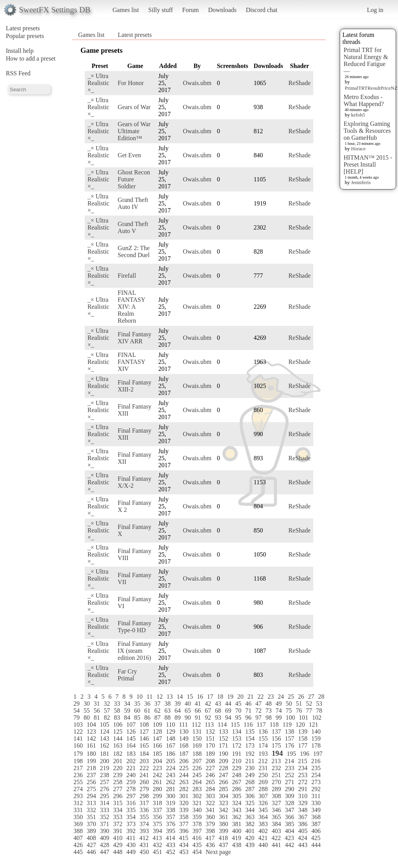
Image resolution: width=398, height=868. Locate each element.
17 (210, 697)
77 (309, 711)
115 (235, 724)
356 (157, 817)
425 (316, 838)
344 (250, 810)
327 (276, 803)
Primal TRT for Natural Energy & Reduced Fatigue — (366, 60)
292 (316, 789)
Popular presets (25, 36)
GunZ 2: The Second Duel (134, 251)
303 (210, 796)
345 (263, 810)
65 (188, 711)
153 (237, 738)
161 (91, 745)
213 (276, 761)
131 (197, 731)
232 (276, 768)
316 (131, 803)
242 (157, 775)
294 (91, 796)
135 (250, 731)
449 (131, 852)
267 (237, 782)
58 (117, 711)
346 (276, 810)
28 (321, 697)
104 (91, 724)
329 (303, 803)
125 (118, 731)
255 (78, 782)
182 (118, 754)
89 (178, 718)
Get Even (129, 155)
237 (91, 775)
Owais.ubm (197, 83)
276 (105, 789)
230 (250, 768)
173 (250, 745)
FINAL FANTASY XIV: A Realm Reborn (132, 307)
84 (127, 718)
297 (131, 796)
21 (250, 697)
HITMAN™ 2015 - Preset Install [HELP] (368, 164)
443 (303, 845)
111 (183, 724)
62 (157, 711)
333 (105, 810)
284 (210, 789)
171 (223, 745)
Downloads (222, 10)
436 (210, 845)
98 (269, 718)
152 (223, 738)
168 (184, 745)
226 (197, 768)
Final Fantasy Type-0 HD (135, 627)
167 (171, 745)
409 (105, 838)
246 (210, 775)
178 (316, 745)
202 (131, 761)
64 (178, 711)
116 (248, 724)
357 (171, 817)
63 (168, 711)
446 (91, 852)
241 (144, 775)
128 (157, 731)
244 (184, 775)
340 (197, 810)
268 (250, 782)
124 (105, 731)
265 (210, 782)
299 (157, 796)
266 (223, 782)
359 (197, 817)
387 (316, 824)
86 (147, 718)
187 (184, 754)
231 (263, 768)
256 (91, 782)
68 (218, 711)
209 (223, 761)
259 (131, 782)
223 (157, 768)
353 (118, 817)
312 (78, 803)
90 (188, 718)
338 (171, 810)
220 (118, 768)
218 (91, 768)
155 (263, 738)
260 (144, 782)
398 (210, 831)
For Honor (131, 83)
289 (276, 789)
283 (197, 789)
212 (263, 761)
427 (91, 845)
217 (78, 768)
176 (290, 745)
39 (178, 704)
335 (131, 810)
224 (171, 768)
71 (248, 711)
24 (281, 697)
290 (290, 789)
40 (188, 704)
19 (230, 697)
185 (157, 754)
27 (311, 697)
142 (91, 738)
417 (210, 838)
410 (118, 838)
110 (170, 724)
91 (198, 718)
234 (303, 768)
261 (157, 782)
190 (223, 754)
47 (258, 704)
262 (171, 782)
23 (271, 697)
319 (171, 803)
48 (269, 704)
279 (144, 789)
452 (171, 852)
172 (237, 745)
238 (105, 775)
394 (157, 831)
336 (144, 810)
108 (144, 724)
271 (290, 782)
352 (105, 817)
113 (209, 724)
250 (263, 775)
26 (301, 697)
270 (276, 782)
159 (316, 738)
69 (228, 711)
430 (131, 845)
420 (250, 838)
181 (105, 754)
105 (105, 724)
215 (302, 761)
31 (97, 704)
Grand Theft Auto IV (133, 203)
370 (91, 824)
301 (184, 796)
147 (157, 738)
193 (263, 754)
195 (292, 754)
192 (250, 754)
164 (131, 745)
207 (197, 761)
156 (276, 738)
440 (263, 845)
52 (309, 704)
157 (290, 738)
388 (78, 831)
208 (210, 761)
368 (316, 817)
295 (105, 796)
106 (118, 724)
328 (290, 803)
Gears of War (134, 107)
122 (78, 731)
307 (263, 796)
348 (303, 810)
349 (316, 810)
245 (197, 775)
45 (238, 704)
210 (237, 761)
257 (105, 782)
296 (118, 796)
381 (237, 824)
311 (316, 796)
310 (303, 796)
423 (289, 838)
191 (237, 754)
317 (144, 803)
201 (118, 761)
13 (169, 697)
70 (238, 711)
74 (279, 711)
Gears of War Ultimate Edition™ (134, 131)
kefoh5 (358, 115)
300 (171, 796)
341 (210, 810)
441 (276, 845)
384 (276, 824)
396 (184, 831)
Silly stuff (161, 10)
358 (184, 817)
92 (208, 718)
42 (208, 704)
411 (131, 838)
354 (131, 817)
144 (118, 738)
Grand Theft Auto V (133, 227)
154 (250, 738)
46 (248, 704)
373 (131, 824)
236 (78, 775)
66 (198, 711)
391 (118, 831)
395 (171, 831)
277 (118, 789)
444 (316, 845)
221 (131, 768)
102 (317, 718)
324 (237, 803)
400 (237, 831)
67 (208, 711)
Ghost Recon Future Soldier (134, 179)
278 (131, 789)
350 (78, 817)
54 (77, 711)
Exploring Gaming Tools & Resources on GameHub (367, 131)
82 (107, 718)
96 (248, 718)
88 (168, 718)
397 (197, 831)
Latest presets (23, 28)
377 (184, 824)
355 (144, 817)
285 (223, 789)
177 (303, 745)
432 (157, 845)
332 (91, 810)
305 (237, 796)
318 (157, 803)
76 (299, 711)
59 (127, 711)
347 (290, 810)
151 (210, 738)
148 (171, 738)
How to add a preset (31, 58)
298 (144, 796)
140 (316, 731)
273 (316, 782)
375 (157, 824)
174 (263, 745)
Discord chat (261, 10)
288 (263, 789)
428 (105, 845)
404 (290, 831)
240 (131, 775)
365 (276, 817)
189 (210, 754)
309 (290, 796)
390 (105, 831)
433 (171, 845)
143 (105, 738)
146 (144, 738)
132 (210, 731)
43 (218, 704)
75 (289, 711)
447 (105, 852)
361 (223, 817)
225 (184, 768)
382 (250, 824)
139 (303, 731)
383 (263, 824)
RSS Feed (18, 73)
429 (118, 845)
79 (77, 718)
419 (236, 838)
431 (144, 845)
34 (127, 704)
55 (87, 711)
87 (157, 718)
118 (274, 724)
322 (210, 803)
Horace (358, 149)
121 (313, 724)
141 (78, 738)
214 (289, 761)
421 (263, 838)
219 (105, 768)
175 (276, 745)
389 (91, 831)
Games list (126, 10)
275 (91, 789)
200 (105, 761)
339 (184, 810)
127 (144, 731)
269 (263, 782)
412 (144, 838)
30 (87, 704)
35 (137, 704)
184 (144, 754)
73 (269, 711)
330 (316, 803)
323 (223, 803)
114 (222, 724)
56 (97, 711)
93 (218, 718)
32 (107, 704)
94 (228, 718)
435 (197, 845)
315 (118, 803)
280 (157, 789)
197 (318, 754)
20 (240, 697)
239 (118, 775)
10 (140, 697)
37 (157, 704)
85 (137, 718)
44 (228, 704)
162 (105, 745)
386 (303, 824)
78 (319, 711)
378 (197, 824)
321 (197, 803)
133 (223, 731)
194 (277, 753)
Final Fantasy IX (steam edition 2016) (135, 651)
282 (184, 789)
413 (157, 838)
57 (107, 711)
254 (316, 775)
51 (299, 704)
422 (276, 838)
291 (303, 789)
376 (171, 824)
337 (157, 810)
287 (250, 789)
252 (290, 775)
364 (263, 817)
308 (276, 796)
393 (144, 831)
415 (183, 838)
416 (197, 838)
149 (184, 738)
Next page (218, 852)
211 (250, 761)
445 (78, 852)
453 (184, 852)
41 (198, 704)
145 (131, 738)
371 (105, 824)
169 (197, 745)
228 (223, 768)
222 (144, 768)
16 (200, 697)
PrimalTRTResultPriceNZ (371, 88)
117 (261, 724)
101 (304, 718)
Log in (375, 10)
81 (97, 718)
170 (210, 745)
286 (237, 789)
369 (78, 824)
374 (144, 824)
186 (171, 754)
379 (210, 824)
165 (144, 745)
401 (250, 831)
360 (210, 817)
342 (223, 810)
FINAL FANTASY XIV (132, 362)
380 (223, 824)
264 (197, 782)
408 (91, 838)
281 (171, 789)
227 (210, 768)
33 (117, 704)
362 (237, 817)
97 (258, 718)
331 (78, 810)
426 (78, 845)
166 (157, 745)
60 (137, 711)
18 (220, 697)
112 (196, 724)
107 (131, 724)
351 (91, 817)
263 (184, 782)
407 (78, 838)
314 (105, 803)
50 (289, 704)
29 (77, 704)
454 (197, 852)
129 (171, 731)
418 (223, 838)
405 (303, 831)
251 (276, 775)
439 (250, 845)
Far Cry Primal (127, 675)
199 (91, 761)
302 (197, 796)
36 (147, 704)
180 (91, 754)
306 (250, 796)
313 (91, 803)
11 (149, 697)
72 (258, 711)
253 (303, 775)
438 (237, 845)
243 (171, 775)
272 (303, 782)
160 (78, 745)
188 (197, 754)
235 (316, 768)
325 (250, 803)
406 (316, 831)
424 (302, 838)
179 (78, 754)
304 (223, 796)
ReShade (299, 83)
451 (157, 852)
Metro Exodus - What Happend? (364, 100)
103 (78, 724)
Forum (191, 10)
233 (290, 768)
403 (276, 831)
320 (184, 803)
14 (180, 697)
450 (144, 852)
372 (118, 824)
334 (118, 810)
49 (279, 704)
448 (118, 852)
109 (157, 724)
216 (316, 761)
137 (276, 731)
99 (279, 718)
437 (223, 845)
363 (250, 817)
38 (168, 704)
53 (319, 704)
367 (303, 817)
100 (290, 718)
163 (118, 745)
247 (223, 775)
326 (263, 803)
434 (184, 845)
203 (144, 761)
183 (131, 754)
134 (237, 731)
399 (223, 831)
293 (78, 796)
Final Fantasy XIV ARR (135, 338)
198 (78, 761)
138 (290, 731)
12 (159, 697)
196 (305, 754)
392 (131, 831)
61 (147, 711)
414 (170, 838)
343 (237, 810)
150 (197, 738)
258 (118, 782)
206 (184, 761)
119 (287, 724)
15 (190, 697)
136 (263, 731)
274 (78, 789)
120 (300, 724)
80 (87, 718)
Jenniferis (361, 182)
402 (263, 831)
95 (238, 718)
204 (157, 761)
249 (250, 775)
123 (91, 731)
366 (290, 817)
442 (290, 845)
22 (260, 697)
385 (290, 824)
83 (117, 718)
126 (131, 731)
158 (303, 738)
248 (237, 775)
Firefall (127, 276)
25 (291, 697)
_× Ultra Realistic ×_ (98, 83)
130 (184, 731)
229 (237, 768)
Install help (20, 51)
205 (171, 761)
